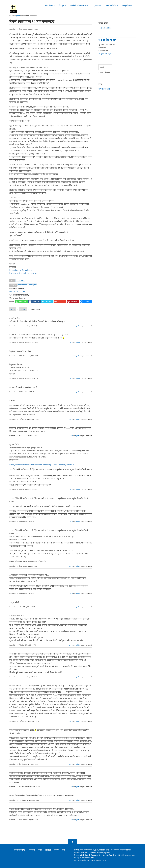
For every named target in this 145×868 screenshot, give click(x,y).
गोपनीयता (93, 853)
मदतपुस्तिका (126, 6)
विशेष (40, 850)
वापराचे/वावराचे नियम (81, 853)
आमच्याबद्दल (101, 853)
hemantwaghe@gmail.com (21, 270)
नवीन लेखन (49, 6)
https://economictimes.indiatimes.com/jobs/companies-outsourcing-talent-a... (42, 465)
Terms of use (79, 861)
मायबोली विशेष (111, 6)
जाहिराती (48, 850)
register (29, 309)
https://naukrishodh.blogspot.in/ (23, 273)
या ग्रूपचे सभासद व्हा (105, 54)
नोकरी (31, 285)
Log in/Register (105, 28)
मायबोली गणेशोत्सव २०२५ (79, 6)
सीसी (64, 850)
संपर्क (108, 853)
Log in (15, 309)
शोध (35, 285)
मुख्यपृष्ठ (18, 16)
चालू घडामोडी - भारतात (17, 292)
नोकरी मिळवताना (23, 285)
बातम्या (56, 850)
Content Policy (102, 861)
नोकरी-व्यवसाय (20, 280)
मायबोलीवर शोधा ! (105, 89)
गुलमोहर (97, 6)
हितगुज (61, 6)
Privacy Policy (90, 861)
